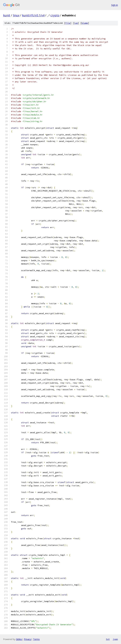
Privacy (28, 639)
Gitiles (19, 639)
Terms (36, 639)
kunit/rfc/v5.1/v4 (33, 15)
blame (85, 23)
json (115, 639)
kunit (7, 15)
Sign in (115, 5)
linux (16, 15)
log (76, 23)
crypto (55, 15)
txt (108, 639)
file (68, 23)
